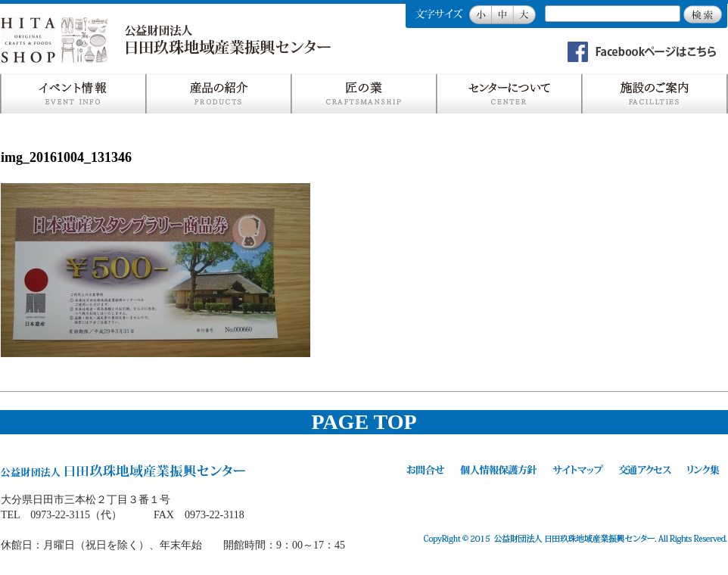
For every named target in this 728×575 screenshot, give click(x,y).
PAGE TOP (364, 422)
